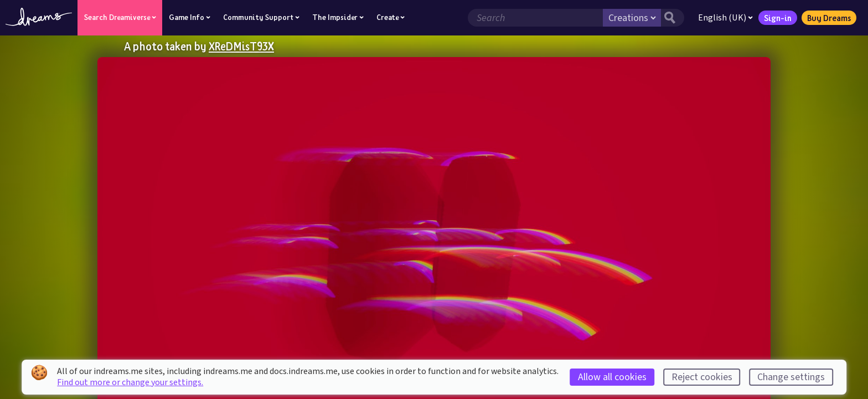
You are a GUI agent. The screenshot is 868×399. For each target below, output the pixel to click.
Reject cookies (702, 377)
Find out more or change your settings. (130, 382)
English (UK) (725, 18)
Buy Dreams (829, 18)
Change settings (791, 377)
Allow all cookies (612, 377)
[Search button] (673, 18)
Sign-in (778, 18)
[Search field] (535, 18)
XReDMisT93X (241, 46)
